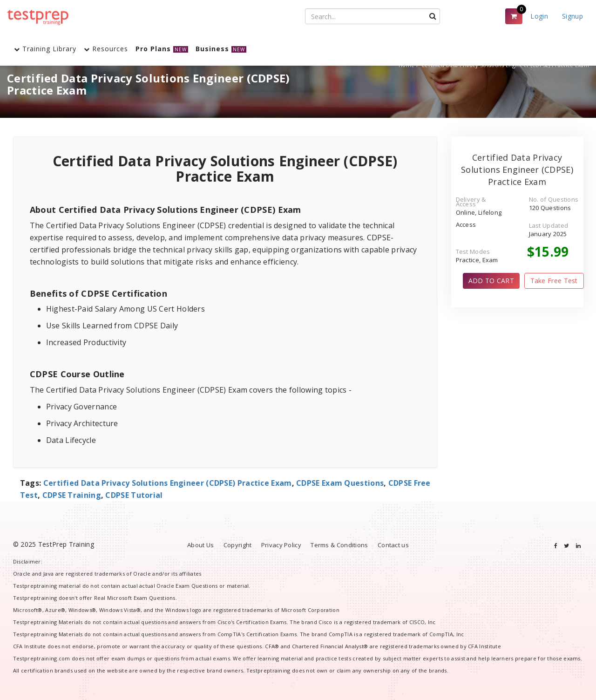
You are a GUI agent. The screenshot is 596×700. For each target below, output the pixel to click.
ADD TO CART (491, 281)
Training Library (45, 49)
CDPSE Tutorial (134, 495)
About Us (200, 545)
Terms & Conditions (339, 545)
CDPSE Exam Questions (340, 483)
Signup (572, 16)
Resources (106, 49)
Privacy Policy (281, 545)
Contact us (393, 545)
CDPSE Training (72, 495)
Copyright (238, 545)
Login (539, 16)
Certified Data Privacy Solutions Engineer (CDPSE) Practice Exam (168, 483)
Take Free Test (554, 281)
